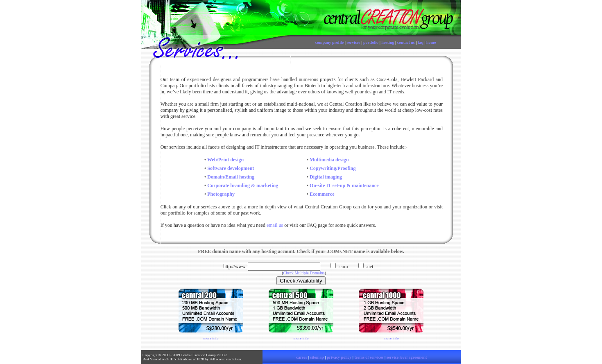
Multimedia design (329, 160)
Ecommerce (322, 194)
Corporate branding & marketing (243, 185)
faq (421, 42)
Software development (231, 168)
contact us (406, 42)
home (431, 42)
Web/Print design (225, 160)
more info (211, 338)
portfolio (371, 42)
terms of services (369, 357)
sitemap (317, 357)
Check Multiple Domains (304, 273)
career (302, 357)
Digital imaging (326, 177)
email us (275, 225)
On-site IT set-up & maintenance (344, 185)
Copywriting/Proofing (333, 168)
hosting (388, 42)
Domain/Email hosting (230, 177)
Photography (221, 194)
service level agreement (407, 357)
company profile (330, 42)
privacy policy (339, 357)
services (353, 42)
